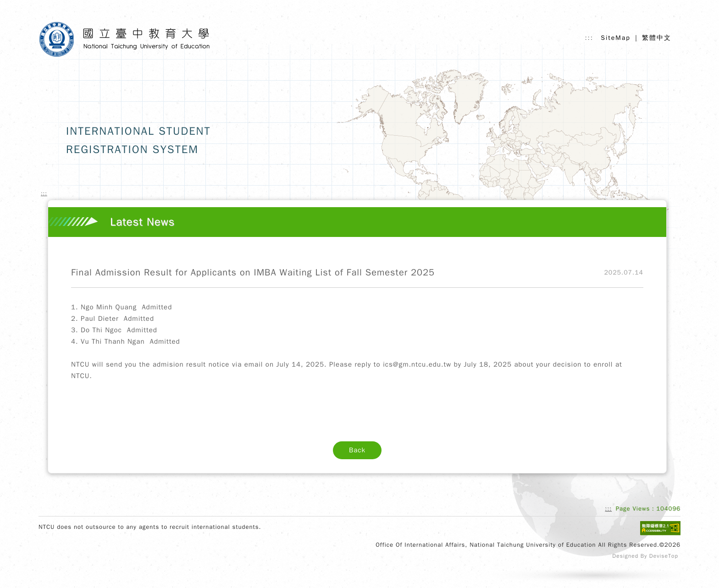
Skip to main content (79, 13)
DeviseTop (664, 556)
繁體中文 (657, 38)
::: (589, 38)
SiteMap (616, 38)
